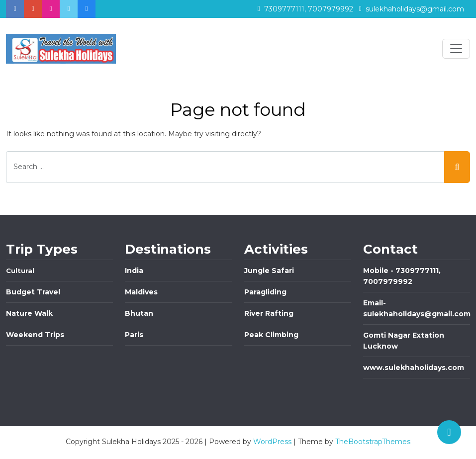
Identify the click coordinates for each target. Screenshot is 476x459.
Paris (134, 335)
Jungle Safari (269, 271)
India (134, 271)
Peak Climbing (271, 335)
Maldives (141, 292)
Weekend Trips (35, 335)
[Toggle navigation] (456, 49)
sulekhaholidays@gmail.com (412, 9)
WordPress (272, 442)
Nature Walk (29, 313)
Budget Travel (33, 292)
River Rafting (269, 313)
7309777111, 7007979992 (305, 9)
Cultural (20, 271)
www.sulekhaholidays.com (414, 367)
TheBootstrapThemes (373, 442)
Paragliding (265, 292)
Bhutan (139, 313)
